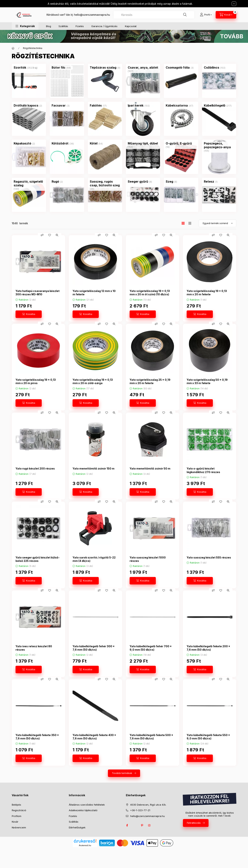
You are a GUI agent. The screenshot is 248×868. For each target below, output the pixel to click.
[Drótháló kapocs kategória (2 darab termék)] (26, 105)
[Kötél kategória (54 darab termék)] (94, 143)
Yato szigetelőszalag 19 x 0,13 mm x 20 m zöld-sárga (93, 381)
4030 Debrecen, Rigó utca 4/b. (148, 805)
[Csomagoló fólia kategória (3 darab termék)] (178, 67)
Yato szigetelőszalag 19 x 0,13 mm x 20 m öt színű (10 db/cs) (150, 293)
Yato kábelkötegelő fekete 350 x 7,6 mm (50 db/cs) (37, 737)
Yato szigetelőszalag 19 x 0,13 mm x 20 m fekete (207, 293)
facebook (127, 825)
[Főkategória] (13, 48)
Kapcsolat (131, 26)
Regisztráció (19, 810)
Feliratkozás (194, 823)
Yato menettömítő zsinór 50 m (150, 468)
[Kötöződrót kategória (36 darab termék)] (60, 143)
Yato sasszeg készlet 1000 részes (148, 559)
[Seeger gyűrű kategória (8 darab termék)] (138, 181)
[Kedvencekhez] (50, 235)
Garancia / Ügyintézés (104, 26)
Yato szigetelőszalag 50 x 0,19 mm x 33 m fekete (207, 381)
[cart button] (226, 15)
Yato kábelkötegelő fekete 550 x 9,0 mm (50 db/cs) (208, 737)
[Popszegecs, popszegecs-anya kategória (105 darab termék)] (219, 145)
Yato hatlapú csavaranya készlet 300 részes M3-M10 (37, 293)
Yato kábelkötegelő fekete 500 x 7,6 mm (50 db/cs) (151, 737)
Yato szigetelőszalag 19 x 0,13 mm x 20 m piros (36, 381)
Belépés (16, 805)
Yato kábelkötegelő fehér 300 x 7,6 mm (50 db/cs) (94, 648)
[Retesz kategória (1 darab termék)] (209, 181)
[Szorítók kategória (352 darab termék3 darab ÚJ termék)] (20, 67)
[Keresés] (185, 15)
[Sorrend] (218, 223)
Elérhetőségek (77, 827)
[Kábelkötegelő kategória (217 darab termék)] (215, 105)
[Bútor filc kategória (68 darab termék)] (59, 67)
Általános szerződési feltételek (87, 805)
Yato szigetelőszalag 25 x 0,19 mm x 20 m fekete (150, 381)
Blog (49, 26)
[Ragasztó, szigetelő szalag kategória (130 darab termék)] (29, 183)
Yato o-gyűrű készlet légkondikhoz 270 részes (203, 470)
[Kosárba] (29, 314)
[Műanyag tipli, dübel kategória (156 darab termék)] (143, 143)
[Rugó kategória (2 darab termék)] (55, 181)
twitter (134, 825)
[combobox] (154, 15)
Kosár (15, 822)
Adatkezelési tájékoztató (83, 810)
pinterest (142, 825)
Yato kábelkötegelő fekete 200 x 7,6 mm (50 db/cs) (208, 648)
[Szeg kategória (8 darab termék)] (169, 181)
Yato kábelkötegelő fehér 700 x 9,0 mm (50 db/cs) (151, 648)
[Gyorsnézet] (57, 235)
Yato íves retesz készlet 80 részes (34, 648)
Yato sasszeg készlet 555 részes (209, 557)
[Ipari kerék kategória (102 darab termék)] (136, 105)
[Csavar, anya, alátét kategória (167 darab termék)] (143, 67)
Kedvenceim (19, 827)
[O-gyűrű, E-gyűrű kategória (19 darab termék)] (179, 143)
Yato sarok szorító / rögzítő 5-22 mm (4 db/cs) (94, 559)
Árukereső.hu (85, 845)
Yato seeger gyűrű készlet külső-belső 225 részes (38, 559)
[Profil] (206, 15)
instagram (149, 825)
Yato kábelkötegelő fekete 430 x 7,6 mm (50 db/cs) (94, 737)
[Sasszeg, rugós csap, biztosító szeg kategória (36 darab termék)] (105, 183)
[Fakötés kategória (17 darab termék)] (96, 105)
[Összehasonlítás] (42, 235)
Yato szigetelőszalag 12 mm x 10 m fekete (94, 293)
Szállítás (63, 26)
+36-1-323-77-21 (140, 810)
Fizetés (80, 26)
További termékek (122, 773)
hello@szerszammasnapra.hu (92, 15)
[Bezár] (234, 4)
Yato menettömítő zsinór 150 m (94, 468)
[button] (25, 26)
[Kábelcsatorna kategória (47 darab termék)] (177, 105)
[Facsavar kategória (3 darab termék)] (59, 105)
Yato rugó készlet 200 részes (35, 468)
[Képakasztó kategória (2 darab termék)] (22, 143)
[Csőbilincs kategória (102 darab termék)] (212, 67)
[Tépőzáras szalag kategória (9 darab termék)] (103, 67)
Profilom (17, 816)
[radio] (190, 223)
